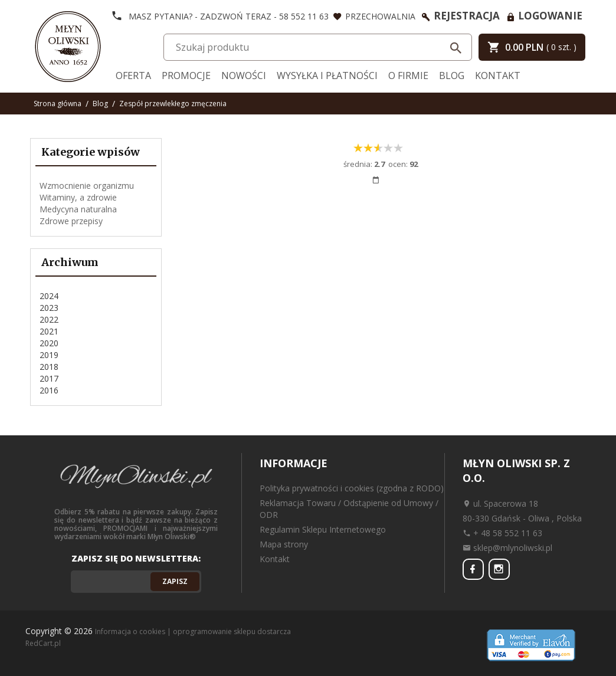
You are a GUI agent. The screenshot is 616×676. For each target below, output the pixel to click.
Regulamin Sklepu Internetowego (323, 529)
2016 (49, 390)
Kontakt (498, 76)
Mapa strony (284, 544)
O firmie (408, 76)
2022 (49, 319)
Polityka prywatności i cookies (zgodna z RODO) (352, 488)
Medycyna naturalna (78, 209)
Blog (452, 76)
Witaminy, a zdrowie (78, 197)
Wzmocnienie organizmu (87, 186)
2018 (49, 367)
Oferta (133, 76)
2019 (49, 355)
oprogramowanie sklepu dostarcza (232, 631)
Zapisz (175, 581)
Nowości (244, 76)
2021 (49, 331)
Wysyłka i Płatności (327, 76)
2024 (49, 296)
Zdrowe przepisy (71, 221)
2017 (49, 378)
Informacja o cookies (130, 631)
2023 (49, 308)
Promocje (186, 76)
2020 (49, 343)
